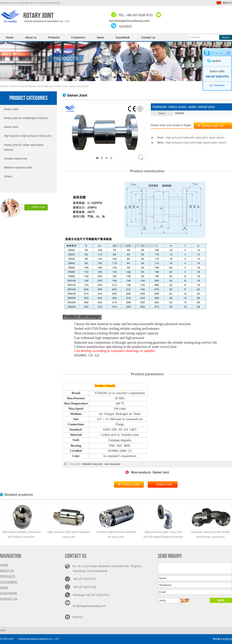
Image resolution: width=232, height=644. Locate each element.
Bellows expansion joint (18, 167)
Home (10, 37)
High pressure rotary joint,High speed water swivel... (189, 143)
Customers (78, 37)
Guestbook (123, 37)
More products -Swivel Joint (147, 472)
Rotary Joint (11, 109)
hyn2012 (125, 26)
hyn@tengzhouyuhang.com (90, 606)
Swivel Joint (35, 86)
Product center (130, 484)
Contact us (148, 37)
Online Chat (38, 207)
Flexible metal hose (16, 159)
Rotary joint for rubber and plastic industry (24, 147)
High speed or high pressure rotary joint (28, 136)
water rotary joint (112, 464)
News (101, 37)
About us (31, 37)
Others (8, 176)
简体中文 (224, 3)
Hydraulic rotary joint (92, 464)
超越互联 (227, 639)
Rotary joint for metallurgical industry (26, 118)
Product (23, 86)
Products (54, 37)
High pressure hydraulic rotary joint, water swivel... (188, 138)
